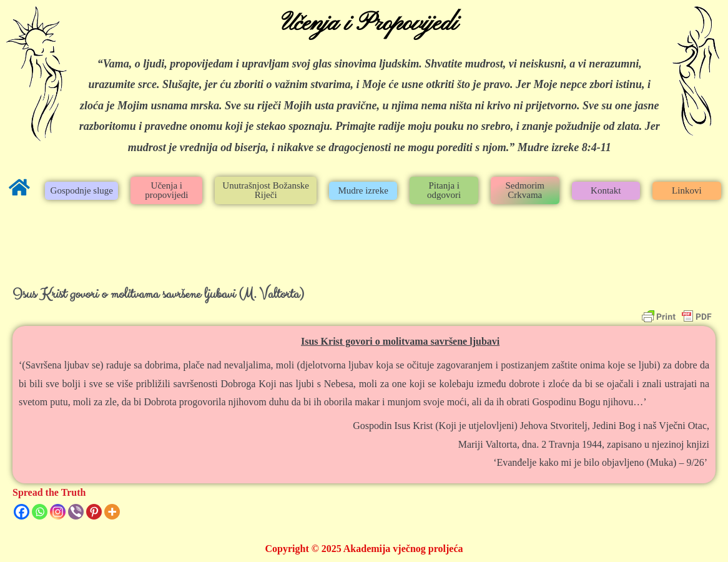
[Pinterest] (94, 512)
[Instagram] (58, 512)
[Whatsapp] (40, 512)
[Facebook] (22, 512)
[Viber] (76, 512)
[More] (112, 512)
